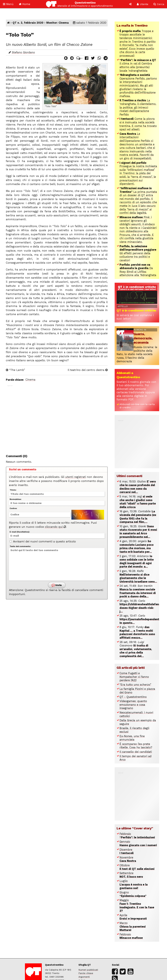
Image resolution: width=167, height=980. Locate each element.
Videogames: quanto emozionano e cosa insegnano (133, 705)
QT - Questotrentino (133, 697)
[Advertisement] (57, 418)
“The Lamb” (15, 370)
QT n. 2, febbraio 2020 (28, 23)
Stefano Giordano (23, 52)
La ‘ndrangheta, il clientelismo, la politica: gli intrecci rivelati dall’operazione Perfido (138, 107)
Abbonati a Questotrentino (128, 375)
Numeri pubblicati (88, 970)
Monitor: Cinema (57, 23)
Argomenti (84, 977)
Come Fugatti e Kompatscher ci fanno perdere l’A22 (134, 677)
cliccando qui (55, 527)
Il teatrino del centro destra (88, 370)
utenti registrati (76, 477)
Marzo (133, 927)
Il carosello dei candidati (136, 752)
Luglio (134, 884)
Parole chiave (86, 973)
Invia (56, 585)
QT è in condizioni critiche (136, 310)
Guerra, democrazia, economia (143, 338)
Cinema (30, 380)
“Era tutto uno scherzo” (135, 685)
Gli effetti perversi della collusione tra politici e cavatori (138, 253)
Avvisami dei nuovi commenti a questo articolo (43, 542)
